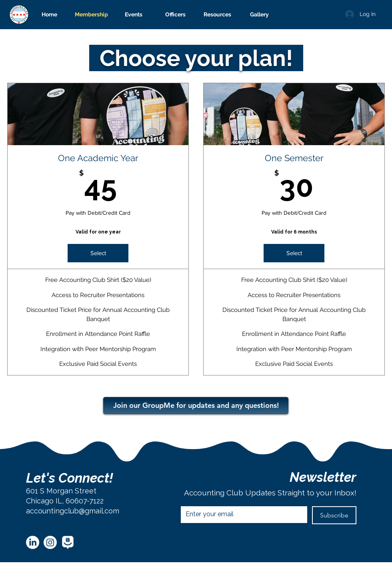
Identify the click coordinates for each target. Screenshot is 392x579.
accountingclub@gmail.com (73, 511)
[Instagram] (50, 542)
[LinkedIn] (33, 542)
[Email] (242, 514)
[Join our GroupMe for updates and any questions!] (196, 406)
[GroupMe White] (68, 542)
